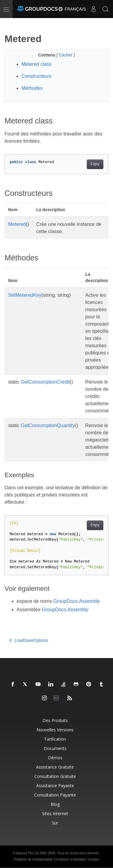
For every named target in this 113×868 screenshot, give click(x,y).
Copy (95, 164)
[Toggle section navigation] (10, 23)
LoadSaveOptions (29, 640)
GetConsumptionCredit (45, 382)
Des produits (55, 720)
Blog (55, 804)
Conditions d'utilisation (70, 859)
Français (72, 9)
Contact (93, 859)
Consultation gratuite (55, 776)
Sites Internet (55, 813)
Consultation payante (55, 795)
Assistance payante (55, 786)
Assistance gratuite (55, 767)
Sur (55, 823)
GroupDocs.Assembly (77, 601)
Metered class (36, 64)
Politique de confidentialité (33, 859)
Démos (55, 758)
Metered (17, 224)
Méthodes (32, 88)
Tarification (55, 739)
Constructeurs (36, 76)
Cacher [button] (66, 55)
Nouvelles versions (55, 730)
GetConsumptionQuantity (48, 425)
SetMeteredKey (25, 295)
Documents (55, 748)
